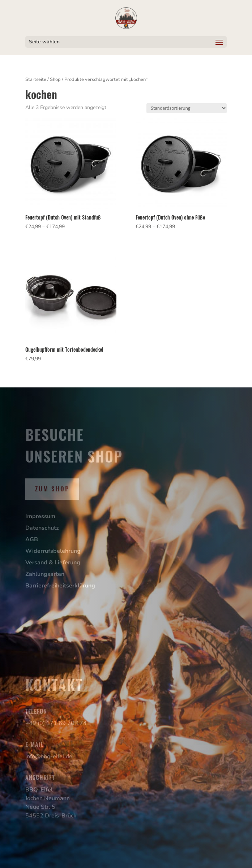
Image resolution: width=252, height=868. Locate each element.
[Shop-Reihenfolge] (187, 108)
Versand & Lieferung (53, 563)
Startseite (36, 79)
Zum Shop (52, 489)
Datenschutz (42, 528)
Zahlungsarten (45, 574)
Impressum (40, 516)
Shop (55, 79)
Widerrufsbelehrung (53, 551)
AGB (32, 539)
